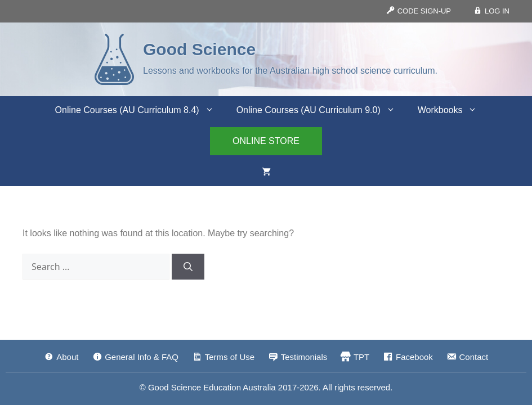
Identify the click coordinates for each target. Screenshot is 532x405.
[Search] (188, 267)
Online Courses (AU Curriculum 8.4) (140, 110)
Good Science (199, 49)
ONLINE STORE (266, 141)
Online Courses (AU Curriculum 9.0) (321, 110)
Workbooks (453, 110)
